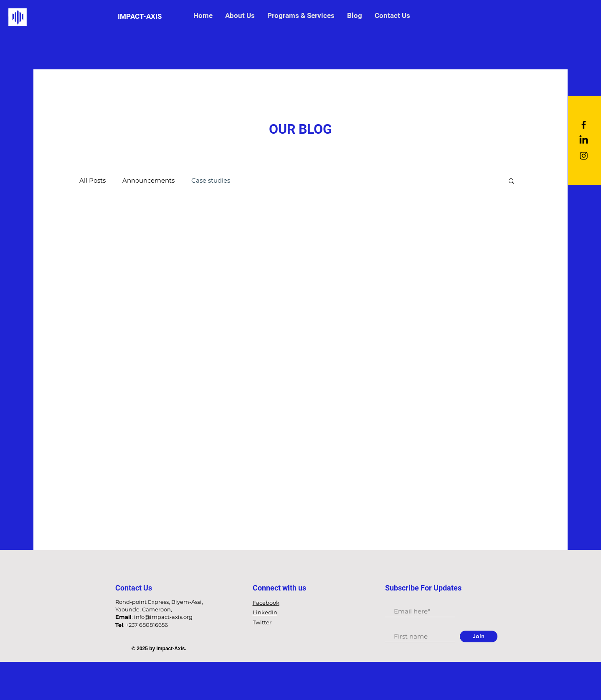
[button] (511, 182)
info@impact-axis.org (163, 617)
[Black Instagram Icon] (584, 156)
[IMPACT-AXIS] (140, 17)
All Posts (93, 180)
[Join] (479, 636)
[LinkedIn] (584, 140)
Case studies (211, 180)
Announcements (148, 180)
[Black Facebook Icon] (584, 125)
